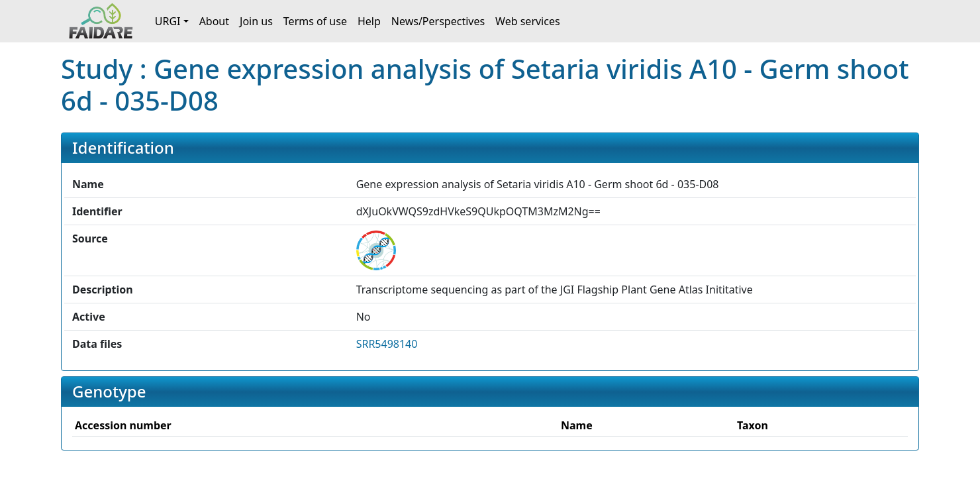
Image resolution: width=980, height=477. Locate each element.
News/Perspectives (438, 21)
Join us (256, 21)
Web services (528, 21)
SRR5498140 (387, 344)
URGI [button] (168, 21)
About (214, 21)
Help (369, 21)
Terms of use (315, 21)
